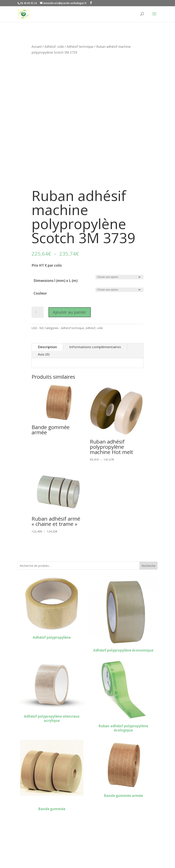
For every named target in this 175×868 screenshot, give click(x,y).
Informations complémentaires (95, 347)
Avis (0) (44, 354)
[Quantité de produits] (38, 312)
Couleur (40, 293)
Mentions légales (31, 849)
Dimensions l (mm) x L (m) (56, 281)
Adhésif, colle (54, 47)
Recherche (148, 566)
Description (47, 347)
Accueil (37, 47)
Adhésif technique (80, 47)
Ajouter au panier (70, 312)
